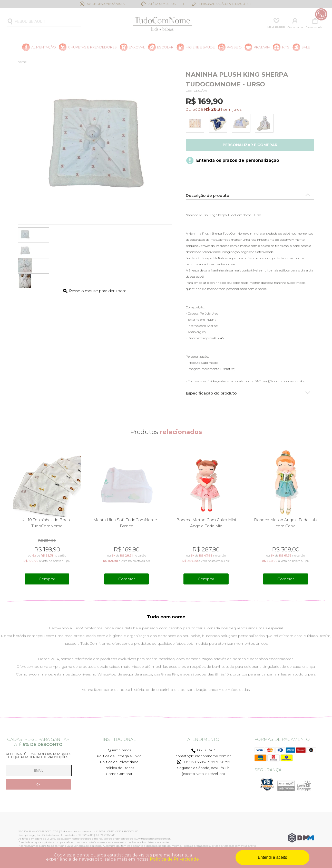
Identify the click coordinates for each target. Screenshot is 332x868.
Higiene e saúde (200, 47)
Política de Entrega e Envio (119, 756)
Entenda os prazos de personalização (238, 160)
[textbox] (44, 22)
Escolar (165, 47)
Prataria (262, 47)
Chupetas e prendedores (92, 47)
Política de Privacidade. (175, 859)
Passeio (234, 47)
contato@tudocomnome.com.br (203, 756)
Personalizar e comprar (250, 145)
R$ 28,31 (213, 109)
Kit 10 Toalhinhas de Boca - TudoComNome (47, 523)
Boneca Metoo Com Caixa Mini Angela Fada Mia (206, 523)
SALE (306, 47)
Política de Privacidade (119, 762)
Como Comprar (119, 774)
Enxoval (137, 47)
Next (322, 517)
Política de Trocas (119, 768)
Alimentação (44, 47)
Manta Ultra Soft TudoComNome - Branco (126, 523)
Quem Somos (119, 750)
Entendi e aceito (273, 857)
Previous (10, 517)
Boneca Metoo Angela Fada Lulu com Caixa (286, 523)
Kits (286, 47)
